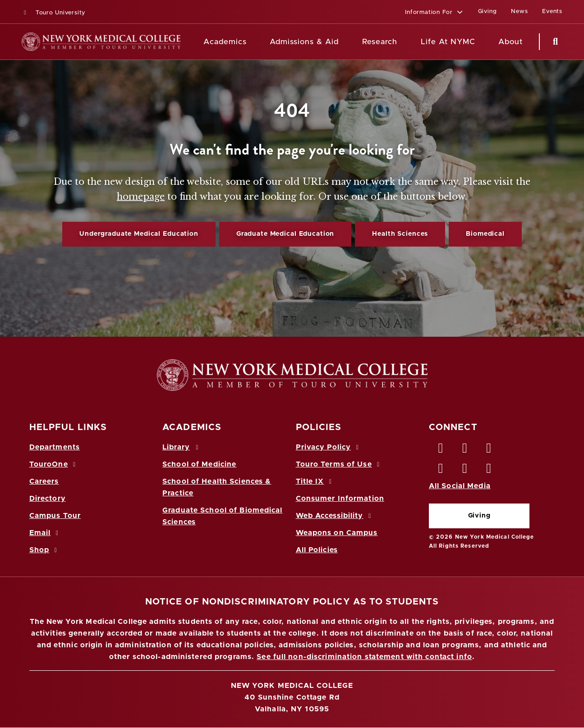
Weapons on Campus (337, 533)
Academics (225, 42)
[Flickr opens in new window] (489, 471)
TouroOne (54, 464)
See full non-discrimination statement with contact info (364, 657)
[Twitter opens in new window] (465, 450)
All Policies (317, 550)
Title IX (315, 481)
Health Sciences (400, 234)
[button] (434, 13)
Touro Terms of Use (339, 464)
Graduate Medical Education (285, 234)
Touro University (53, 13)
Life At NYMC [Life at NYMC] (448, 42)
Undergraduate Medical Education (139, 234)
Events (552, 11)
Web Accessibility (335, 516)
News (519, 11)
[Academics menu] (253, 42)
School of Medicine (199, 464)
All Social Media (460, 486)
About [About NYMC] (510, 42)
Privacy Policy (329, 447)
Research (380, 42)
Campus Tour (55, 516)
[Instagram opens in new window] (441, 471)
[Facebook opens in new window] (441, 450)
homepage (141, 197)
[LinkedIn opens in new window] (489, 450)
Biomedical (485, 234)
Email (45, 533)
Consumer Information (340, 499)
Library (182, 447)
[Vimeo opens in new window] (465, 471)
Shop (45, 550)
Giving (479, 516)
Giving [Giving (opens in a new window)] (487, 11)
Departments (55, 447)
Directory (48, 499)
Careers (44, 481)
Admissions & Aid (304, 42)
